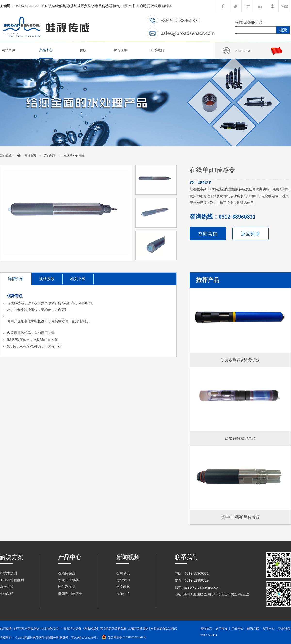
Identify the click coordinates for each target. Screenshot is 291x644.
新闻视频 (120, 50)
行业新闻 (123, 580)
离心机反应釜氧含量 (113, 628)
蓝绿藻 (167, 6)
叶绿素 (156, 6)
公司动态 (123, 573)
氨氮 (116, 6)
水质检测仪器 (50, 628)
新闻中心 (269, 628)
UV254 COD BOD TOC (31, 6)
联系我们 (157, 50)
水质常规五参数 (79, 6)
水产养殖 (7, 587)
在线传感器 (67, 573)
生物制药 (7, 594)
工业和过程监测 (12, 580)
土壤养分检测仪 (138, 628)
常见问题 (123, 587)
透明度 (145, 6)
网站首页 (8, 50)
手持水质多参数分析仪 (240, 360)
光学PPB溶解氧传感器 (240, 517)
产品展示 (50, 155)
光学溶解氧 (57, 6)
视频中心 (123, 594)
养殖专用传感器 (70, 594)
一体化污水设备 (71, 628)
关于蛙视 (222, 628)
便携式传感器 (68, 580)
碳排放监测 (91, 628)
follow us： (210, 635)
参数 (83, 50)
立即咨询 (208, 234)
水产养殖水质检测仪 (26, 628)
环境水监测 (8, 573)
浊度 (124, 6)
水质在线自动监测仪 (164, 628)
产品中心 (46, 50)
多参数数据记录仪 (240, 438)
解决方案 (12, 557)
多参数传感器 (102, 6)
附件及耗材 (67, 587)
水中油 (134, 6)
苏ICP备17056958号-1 (85, 638)
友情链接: (6, 628)
